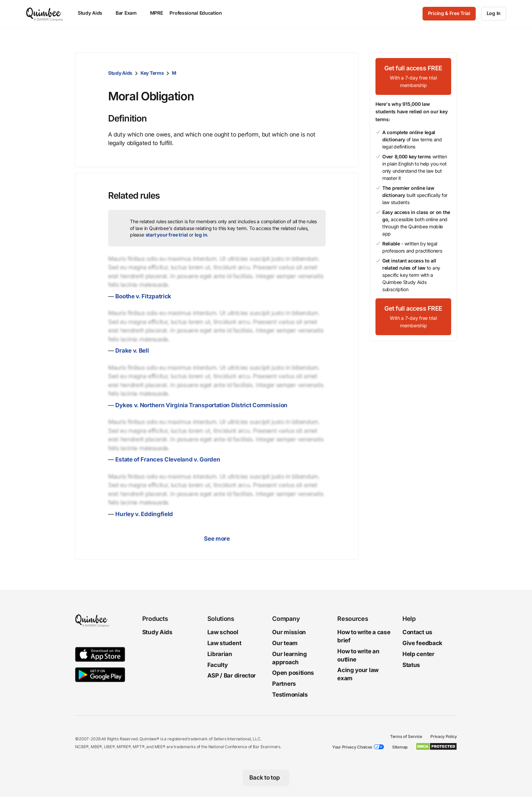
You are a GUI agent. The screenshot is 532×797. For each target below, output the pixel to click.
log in (201, 235)
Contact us (417, 632)
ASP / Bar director (232, 676)
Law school (223, 632)
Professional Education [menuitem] (199, 13)
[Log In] (494, 14)
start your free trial (167, 235)
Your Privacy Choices (352, 747)
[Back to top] (266, 778)
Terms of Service (406, 736)
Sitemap (400, 747)
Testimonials (290, 695)
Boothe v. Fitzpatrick (143, 296)
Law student (224, 643)
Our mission (289, 632)
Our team (285, 643)
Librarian (220, 654)
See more (217, 539)
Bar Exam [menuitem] (129, 13)
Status (411, 665)
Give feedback (422, 643)
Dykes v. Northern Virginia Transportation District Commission (201, 405)
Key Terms (152, 73)
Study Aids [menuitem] (93, 13)
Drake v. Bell (132, 351)
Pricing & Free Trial (449, 13)
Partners (284, 684)
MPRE (157, 13)
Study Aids (120, 73)
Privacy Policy (444, 736)
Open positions (293, 673)
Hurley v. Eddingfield (144, 514)
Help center (418, 654)
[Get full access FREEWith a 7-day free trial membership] (413, 76)
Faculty (218, 665)
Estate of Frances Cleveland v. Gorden (168, 459)
